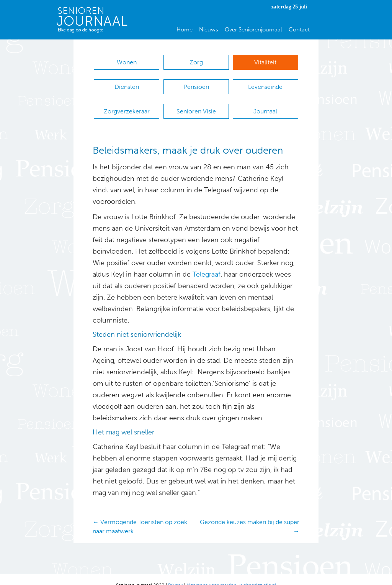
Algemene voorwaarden (211, 574)
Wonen (127, 62)
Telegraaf (206, 263)
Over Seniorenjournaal (253, 29)
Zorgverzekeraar (127, 104)
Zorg (196, 62)
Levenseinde (265, 83)
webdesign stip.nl (258, 574)
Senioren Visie (196, 104)
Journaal (265, 104)
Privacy (176, 574)
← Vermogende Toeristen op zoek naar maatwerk (140, 515)
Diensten (127, 83)
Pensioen (196, 83)
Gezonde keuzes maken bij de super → (250, 515)
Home (185, 29)
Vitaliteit (265, 62)
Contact (299, 29)
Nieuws (209, 29)
